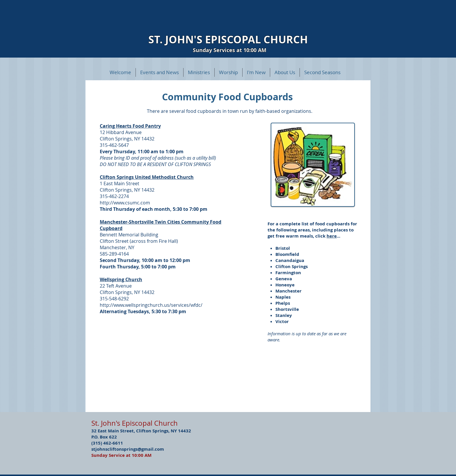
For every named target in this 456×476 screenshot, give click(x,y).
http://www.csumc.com (125, 203)
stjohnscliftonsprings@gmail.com (128, 449)
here (332, 236)
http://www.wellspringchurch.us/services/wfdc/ (151, 305)
